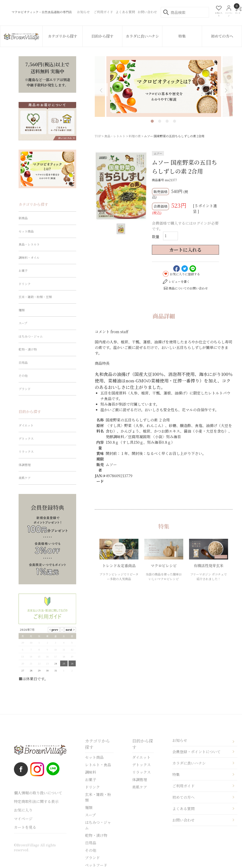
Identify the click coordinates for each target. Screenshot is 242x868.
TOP (98, 136)
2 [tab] (160, 121)
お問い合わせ (183, 820)
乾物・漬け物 (28, 349)
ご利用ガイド (183, 786)
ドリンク (25, 284)
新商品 (23, 218)
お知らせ (180, 740)
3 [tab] (167, 121)
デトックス (26, 439)
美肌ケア (25, 478)
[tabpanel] (164, 87)
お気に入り (23, 810)
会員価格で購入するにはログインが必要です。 (185, 226)
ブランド (25, 389)
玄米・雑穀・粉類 (98, 797)
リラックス (26, 452)
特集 (182, 36)
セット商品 (26, 231)
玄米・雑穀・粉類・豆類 (35, 297)
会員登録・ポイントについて (196, 752)
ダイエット (26, 425)
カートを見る (25, 827)
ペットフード (96, 865)
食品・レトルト (115, 136)
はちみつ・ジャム (31, 336)
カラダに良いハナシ (142, 36)
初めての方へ (222, 36)
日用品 (23, 363)
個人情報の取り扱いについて (38, 793)
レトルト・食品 (98, 765)
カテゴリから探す (63, 36)
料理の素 (135, 136)
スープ (23, 323)
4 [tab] (175, 121)
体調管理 (25, 465)
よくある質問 (183, 809)
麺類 (22, 310)
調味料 (91, 772)
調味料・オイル (29, 258)
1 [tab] (152, 121)
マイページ (23, 819)
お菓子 (23, 271)
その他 (23, 376)
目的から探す (102, 36)
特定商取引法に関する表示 (36, 801)
